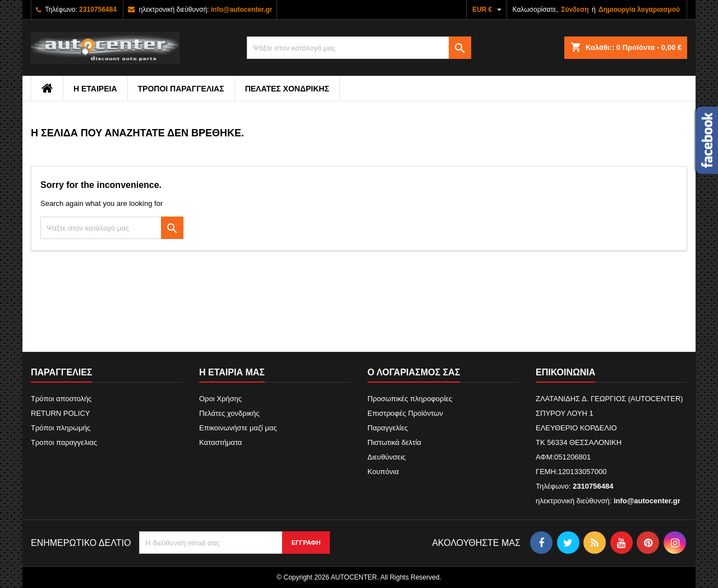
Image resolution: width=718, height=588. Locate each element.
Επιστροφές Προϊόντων (405, 413)
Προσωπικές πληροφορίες (410, 399)
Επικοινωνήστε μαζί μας (238, 428)
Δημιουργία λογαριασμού (639, 10)
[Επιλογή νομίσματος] (488, 10)
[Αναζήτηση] (359, 48)
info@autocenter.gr (242, 10)
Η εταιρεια (95, 89)
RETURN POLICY (60, 413)
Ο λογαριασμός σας (414, 372)
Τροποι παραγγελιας (181, 89)
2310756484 (98, 10)
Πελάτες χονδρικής (287, 89)
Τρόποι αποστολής (61, 399)
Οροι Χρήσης (220, 399)
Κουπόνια (383, 472)
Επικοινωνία (565, 372)
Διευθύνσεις (386, 457)
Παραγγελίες (388, 428)
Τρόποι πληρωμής (61, 428)
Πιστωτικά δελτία (394, 442)
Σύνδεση (575, 10)
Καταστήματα (220, 442)
